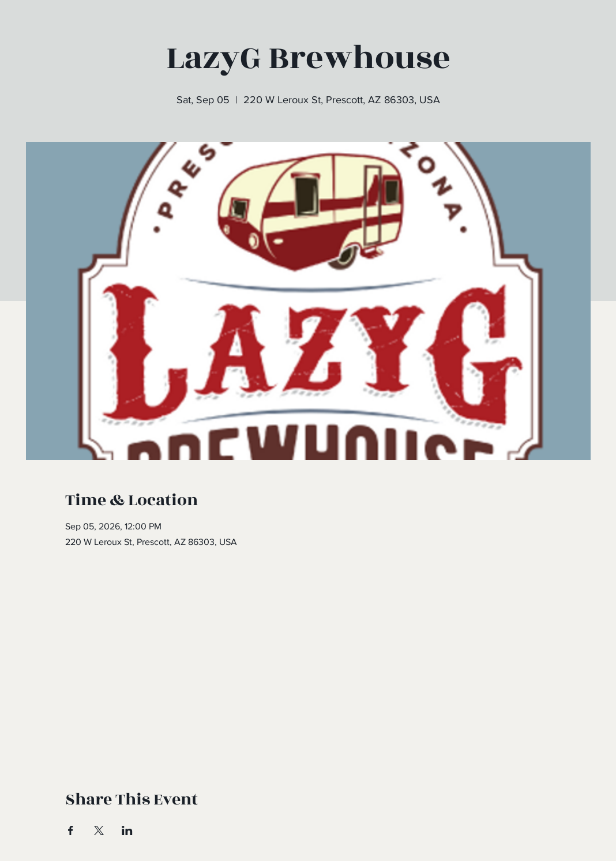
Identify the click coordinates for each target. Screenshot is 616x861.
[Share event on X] (99, 830)
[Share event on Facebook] (71, 830)
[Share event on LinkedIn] (127, 830)
